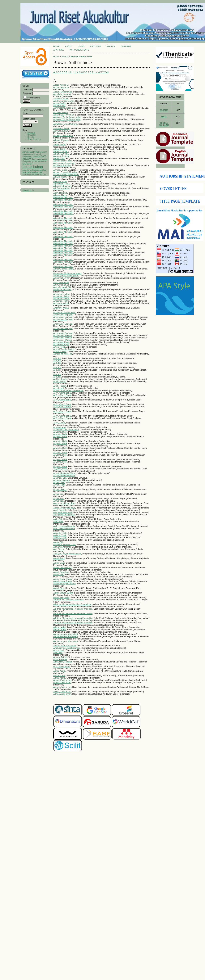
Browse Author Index (81, 56)
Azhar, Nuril (59, 650)
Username (27, 90)
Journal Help (28, 190)
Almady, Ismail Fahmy (64, 269)
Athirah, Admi (60, 627)
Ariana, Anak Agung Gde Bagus (68, 391)
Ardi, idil (57, 370)
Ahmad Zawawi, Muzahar (65, 172)
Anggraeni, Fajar (61, 342)
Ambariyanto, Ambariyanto (66, 276)
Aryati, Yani (59, 494)
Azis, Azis (58, 653)
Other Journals (34, 139)
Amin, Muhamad (61, 282)
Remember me (34, 98)
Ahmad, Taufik (60, 170)
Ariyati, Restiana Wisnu (64, 473)
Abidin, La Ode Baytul (64, 101)
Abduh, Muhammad (63, 92)
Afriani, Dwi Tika (61, 151)
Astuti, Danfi (59, 563)
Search (111, 46)
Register (95, 46)
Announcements (80, 50)
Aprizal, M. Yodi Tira (63, 354)
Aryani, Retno (60, 489)
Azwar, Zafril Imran (62, 680)
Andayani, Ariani (61, 303)
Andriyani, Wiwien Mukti (65, 312)
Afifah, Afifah (59, 145)
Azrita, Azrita (59, 671)
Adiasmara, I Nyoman (64, 115)
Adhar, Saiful (59, 103)
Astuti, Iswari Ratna (62, 579)
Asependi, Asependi (63, 512)
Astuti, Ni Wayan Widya (64, 584)
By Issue (31, 133)
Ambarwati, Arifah (62, 278)
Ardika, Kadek (60, 379)
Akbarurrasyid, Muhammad (66, 174)
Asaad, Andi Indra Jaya (64, 503)
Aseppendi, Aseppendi (64, 515)
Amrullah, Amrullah (62, 289)
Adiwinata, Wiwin (61, 129)
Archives (59, 50)
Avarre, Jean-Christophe (65, 646)
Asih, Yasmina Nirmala (64, 526)
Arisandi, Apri (60, 427)
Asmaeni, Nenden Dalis (64, 544)
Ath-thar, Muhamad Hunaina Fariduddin (72, 604)
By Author (32, 135)
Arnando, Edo (60, 478)
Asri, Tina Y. (59, 549)
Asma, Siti (58, 542)
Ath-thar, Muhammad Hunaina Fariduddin (73, 609)
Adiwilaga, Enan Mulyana (65, 124)
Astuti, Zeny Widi (61, 597)
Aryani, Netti (59, 482)
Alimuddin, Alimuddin (63, 197)
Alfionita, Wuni (60, 181)
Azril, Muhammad (62, 666)
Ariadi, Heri (59, 388)
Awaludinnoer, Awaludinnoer (67, 648)
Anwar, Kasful (60, 351)
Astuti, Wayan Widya (63, 593)
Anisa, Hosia (59, 347)
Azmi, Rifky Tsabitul (63, 662)
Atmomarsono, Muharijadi (65, 634)
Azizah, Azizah (60, 657)
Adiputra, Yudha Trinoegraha (67, 117)
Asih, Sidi (58, 519)
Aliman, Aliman (60, 195)
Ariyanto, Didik (60, 432)
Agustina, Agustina (62, 165)
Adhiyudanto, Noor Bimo (65, 108)
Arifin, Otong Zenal (62, 393)
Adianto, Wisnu (60, 112)
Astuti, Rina (59, 588)
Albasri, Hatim (60, 177)
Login (81, 46)
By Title (31, 137)
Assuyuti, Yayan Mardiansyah (67, 554)
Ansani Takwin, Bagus (64, 349)
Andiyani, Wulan (61, 308)
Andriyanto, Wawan (63, 335)
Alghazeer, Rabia (61, 184)
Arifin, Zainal (59, 423)
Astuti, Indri (59, 574)
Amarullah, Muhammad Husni (67, 273)
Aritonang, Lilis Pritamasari (66, 430)
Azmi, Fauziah (60, 659)
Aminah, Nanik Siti (62, 287)
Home (56, 46)
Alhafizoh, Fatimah (62, 186)
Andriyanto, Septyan (63, 315)
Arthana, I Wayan (62, 480)
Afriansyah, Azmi (61, 156)
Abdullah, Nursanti (62, 94)
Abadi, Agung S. (61, 85)
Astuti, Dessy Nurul (62, 567)
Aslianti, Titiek (60, 533)
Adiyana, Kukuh (61, 131)
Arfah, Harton (60, 381)
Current (126, 46)
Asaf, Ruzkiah (60, 510)
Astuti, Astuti (59, 558)
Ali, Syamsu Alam (62, 188)
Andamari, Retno (61, 294)
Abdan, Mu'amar (61, 87)
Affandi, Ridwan (61, 140)
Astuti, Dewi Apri (61, 572)
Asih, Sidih (58, 522)
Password (27, 93)
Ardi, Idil (57, 358)
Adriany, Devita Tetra (63, 135)
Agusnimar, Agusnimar (64, 163)
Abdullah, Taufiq (61, 99)
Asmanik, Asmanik (62, 547)
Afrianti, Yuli (59, 158)
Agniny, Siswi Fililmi (63, 161)
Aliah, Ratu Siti (60, 193)
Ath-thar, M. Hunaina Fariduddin (68, 600)
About (69, 46)
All (107, 72)
